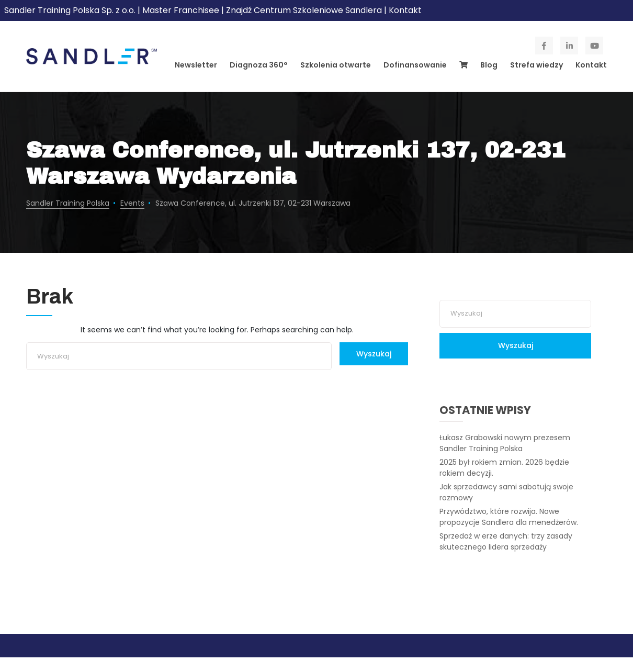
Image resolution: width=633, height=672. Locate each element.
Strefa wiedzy (536, 65)
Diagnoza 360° (259, 65)
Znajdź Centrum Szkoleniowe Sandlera (304, 10)
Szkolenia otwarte (336, 65)
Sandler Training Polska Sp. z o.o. (71, 10)
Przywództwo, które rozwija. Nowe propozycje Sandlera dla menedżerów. (509, 517)
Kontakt (405, 10)
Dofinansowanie (415, 65)
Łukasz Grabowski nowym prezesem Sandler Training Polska (505, 443)
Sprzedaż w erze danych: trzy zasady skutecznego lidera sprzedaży (506, 541)
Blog (489, 65)
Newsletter (196, 65)
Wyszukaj (374, 354)
